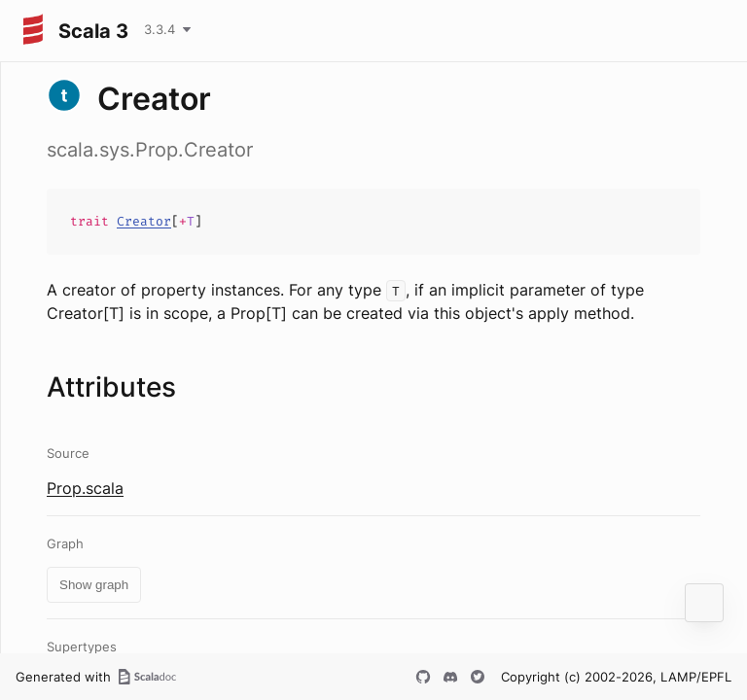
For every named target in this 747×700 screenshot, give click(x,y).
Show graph (94, 585)
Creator (144, 221)
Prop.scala (85, 488)
